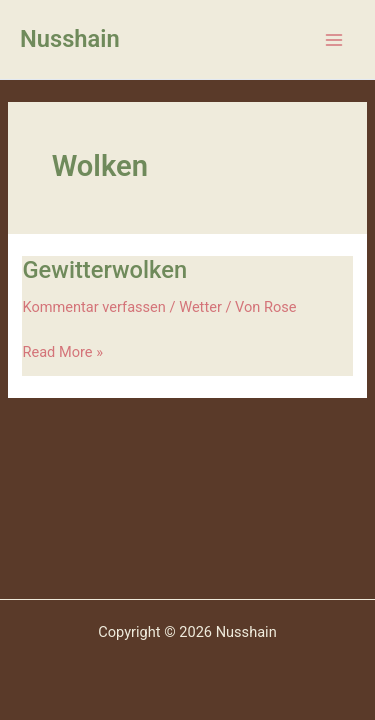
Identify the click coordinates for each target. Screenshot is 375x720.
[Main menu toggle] (334, 40)
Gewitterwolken (104, 270)
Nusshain (70, 39)
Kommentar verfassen (93, 307)
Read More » (62, 350)
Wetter (200, 307)
